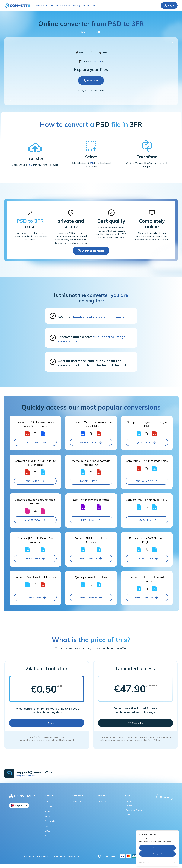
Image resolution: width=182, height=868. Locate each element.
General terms (59, 861)
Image (47, 806)
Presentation (50, 825)
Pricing (76, 5)
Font (47, 830)
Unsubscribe (89, 5)
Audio (47, 816)
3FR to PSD (97, 66)
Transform (103, 806)
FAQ (128, 819)
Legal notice (29, 861)
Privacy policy (43, 861)
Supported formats (135, 815)
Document (49, 811)
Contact (130, 806)
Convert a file (41, 5)
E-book (48, 835)
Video (47, 821)
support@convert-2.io (34, 776)
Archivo (48, 840)
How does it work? (61, 5)
